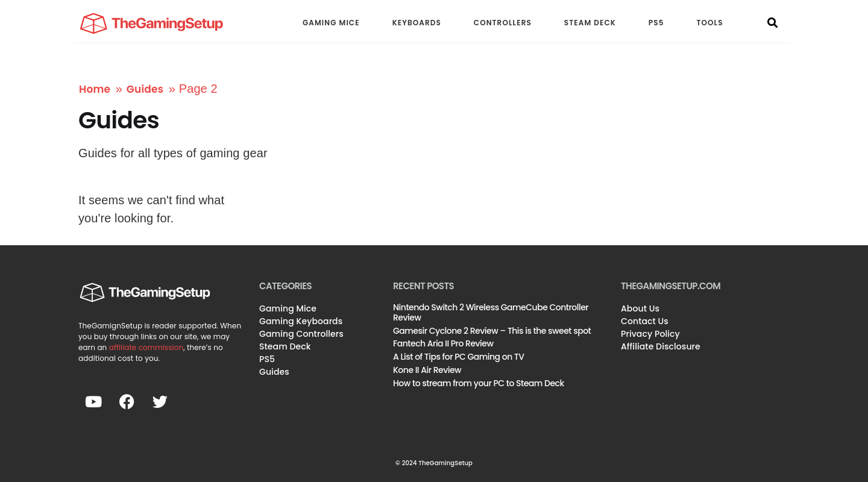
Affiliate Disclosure (661, 346)
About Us (640, 308)
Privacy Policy (650, 334)
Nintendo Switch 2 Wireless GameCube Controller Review (491, 312)
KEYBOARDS (417, 23)
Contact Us (645, 321)
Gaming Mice (288, 308)
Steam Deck (285, 346)
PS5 (656, 23)
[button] (773, 23)
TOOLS (710, 23)
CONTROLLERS (503, 23)
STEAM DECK (590, 23)
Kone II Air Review (427, 370)
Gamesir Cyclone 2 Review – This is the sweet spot (492, 331)
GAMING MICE (331, 23)
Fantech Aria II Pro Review (443, 343)
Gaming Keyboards (301, 321)
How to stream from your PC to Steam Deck (479, 383)
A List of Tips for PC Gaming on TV (459, 357)
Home (95, 89)
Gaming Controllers (301, 334)
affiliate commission (146, 347)
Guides (145, 89)
